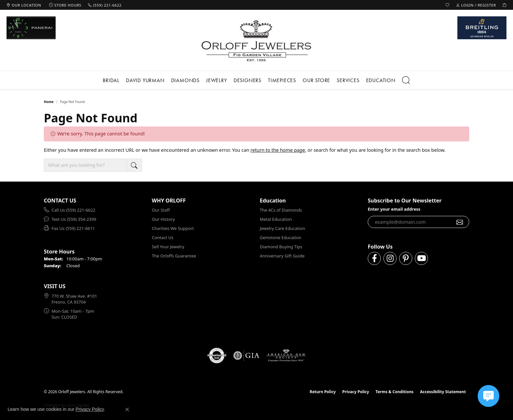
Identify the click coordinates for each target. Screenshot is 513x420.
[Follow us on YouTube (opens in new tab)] (421, 258)
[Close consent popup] (127, 410)
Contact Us (163, 237)
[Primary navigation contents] (256, 80)
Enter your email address (394, 209)
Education (381, 80)
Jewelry (217, 80)
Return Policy (323, 392)
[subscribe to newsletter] (460, 222)
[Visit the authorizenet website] (217, 356)
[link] (24, 5)
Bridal (111, 80)
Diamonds (185, 80)
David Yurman (145, 80)
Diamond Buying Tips (281, 247)
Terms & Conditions (395, 392)
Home (49, 102)
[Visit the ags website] (286, 356)
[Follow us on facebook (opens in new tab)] (374, 258)
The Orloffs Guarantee (174, 256)
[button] (448, 5)
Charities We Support (173, 228)
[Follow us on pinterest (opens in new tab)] (406, 258)
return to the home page (278, 150)
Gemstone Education (281, 237)
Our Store (316, 80)
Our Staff (161, 210)
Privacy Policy (356, 392)
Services (348, 80)
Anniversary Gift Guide (282, 256)
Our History (163, 219)
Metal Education (276, 219)
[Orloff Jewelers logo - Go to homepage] (256, 40)
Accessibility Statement (443, 392)
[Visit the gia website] (246, 356)
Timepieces (282, 80)
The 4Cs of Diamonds (281, 210)
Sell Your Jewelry (168, 247)
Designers (248, 80)
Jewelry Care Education (282, 228)
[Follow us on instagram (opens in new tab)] (390, 258)
